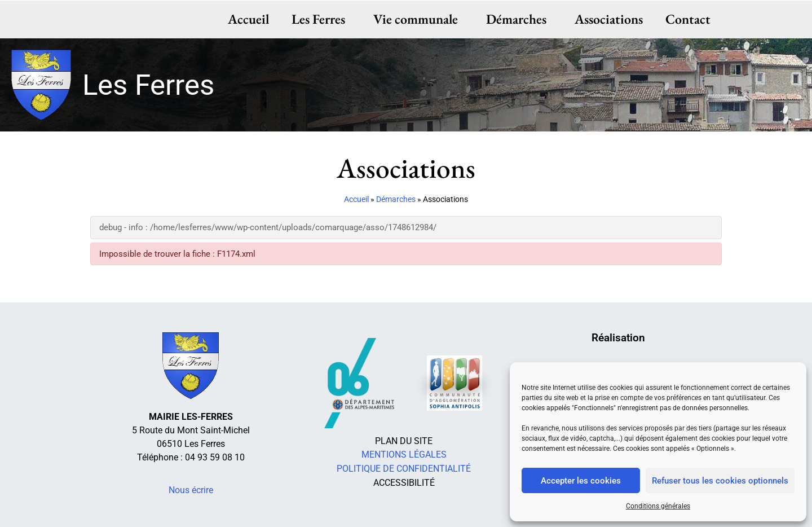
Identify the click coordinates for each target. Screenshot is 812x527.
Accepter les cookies (581, 481)
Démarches (519, 19)
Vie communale (418, 19)
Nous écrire (191, 490)
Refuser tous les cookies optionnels (720, 481)
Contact (688, 19)
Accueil (248, 19)
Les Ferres (321, 19)
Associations (609, 19)
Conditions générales (658, 506)
